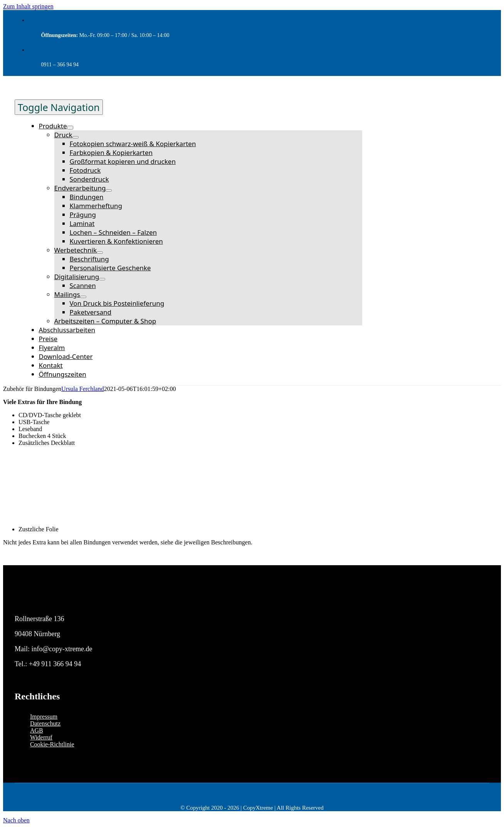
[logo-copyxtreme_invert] (50, 604)
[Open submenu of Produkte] (70, 128)
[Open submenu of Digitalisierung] (102, 279)
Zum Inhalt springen (28, 6)
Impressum (44, 717)
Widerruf (41, 737)
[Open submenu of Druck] (76, 137)
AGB (37, 730)
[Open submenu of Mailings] (83, 297)
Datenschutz (45, 723)
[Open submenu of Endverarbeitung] (109, 190)
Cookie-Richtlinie (52, 744)
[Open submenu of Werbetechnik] (100, 253)
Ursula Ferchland (83, 389)
